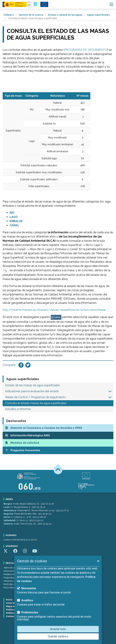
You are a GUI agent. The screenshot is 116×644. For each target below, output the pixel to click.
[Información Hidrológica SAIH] (58, 435)
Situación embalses (14, 581)
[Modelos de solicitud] (58, 443)
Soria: (7, 517)
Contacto (11, 616)
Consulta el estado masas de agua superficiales (36, 403)
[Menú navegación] (111, 4)
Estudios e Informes (18, 409)
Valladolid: (10, 520)
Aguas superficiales (98, 15)
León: (7, 507)
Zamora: (9, 524)
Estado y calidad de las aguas (65, 15)
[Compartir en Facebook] (21, 365)
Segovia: (9, 514)
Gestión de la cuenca (31, 15)
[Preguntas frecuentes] (58, 450)
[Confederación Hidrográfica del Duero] (21, 4)
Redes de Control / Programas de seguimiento (35, 397)
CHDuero (9, 15)
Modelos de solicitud (14, 574)
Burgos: (8, 504)
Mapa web (12, 606)
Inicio (9, 600)
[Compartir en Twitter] (28, 365)
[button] (110, 391)
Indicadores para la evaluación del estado (32, 391)
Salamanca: (10, 510)
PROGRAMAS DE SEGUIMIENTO (86, 50)
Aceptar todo (58, 629)
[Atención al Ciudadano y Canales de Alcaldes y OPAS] (58, 428)
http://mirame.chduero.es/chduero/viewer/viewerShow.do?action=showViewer (54, 310)
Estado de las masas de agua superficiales (33, 385)
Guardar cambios (58, 636)
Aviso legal (12, 603)
